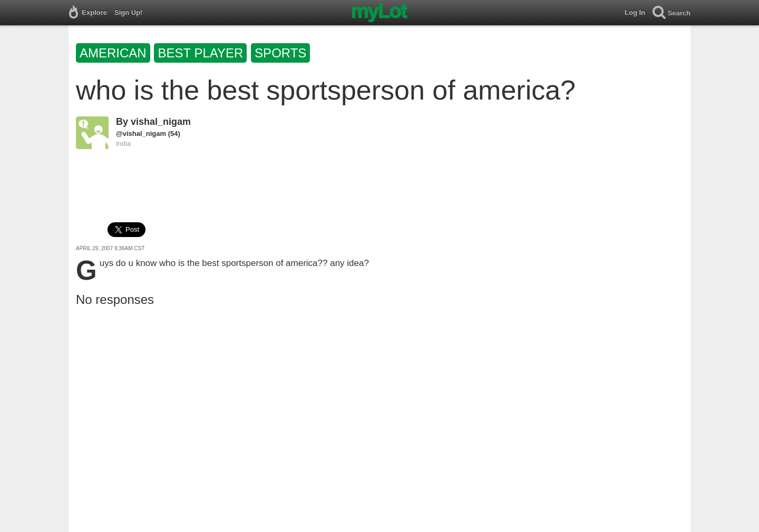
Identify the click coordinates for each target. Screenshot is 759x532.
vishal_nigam (161, 122)
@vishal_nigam (141, 134)
